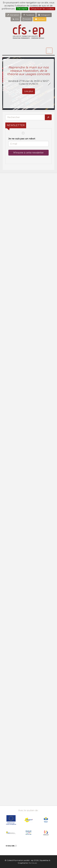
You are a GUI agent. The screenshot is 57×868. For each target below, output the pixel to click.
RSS (15, 19)
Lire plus (29, 91)
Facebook (28, 15)
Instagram (44, 15)
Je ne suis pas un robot (23, 136)
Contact (40, 19)
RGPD (27, 19)
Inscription (13, 15)
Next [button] (49, 83)
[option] (28, 84)
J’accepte (22, 9)
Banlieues (33, 863)
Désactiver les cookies (42, 9)
